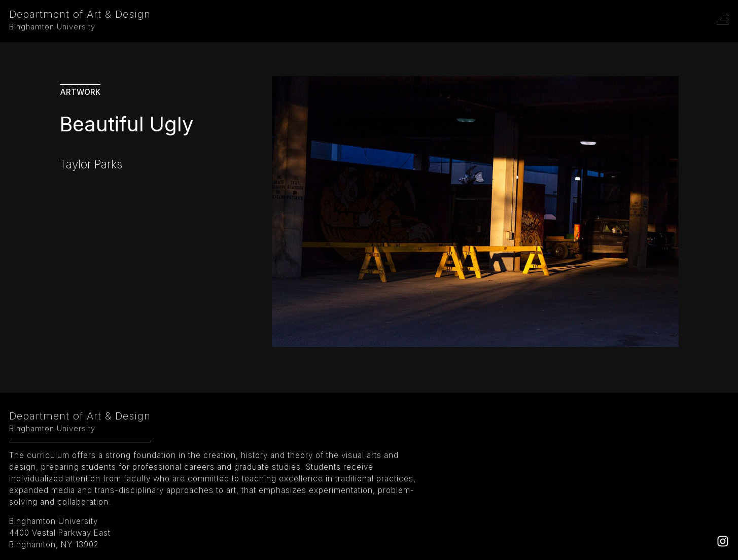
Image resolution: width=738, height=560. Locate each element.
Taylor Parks (91, 164)
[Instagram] (723, 544)
